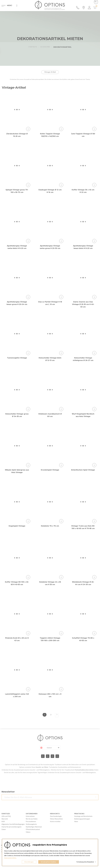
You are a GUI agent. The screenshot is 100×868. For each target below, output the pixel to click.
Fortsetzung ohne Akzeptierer (86, 862)
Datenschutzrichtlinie (10, 858)
